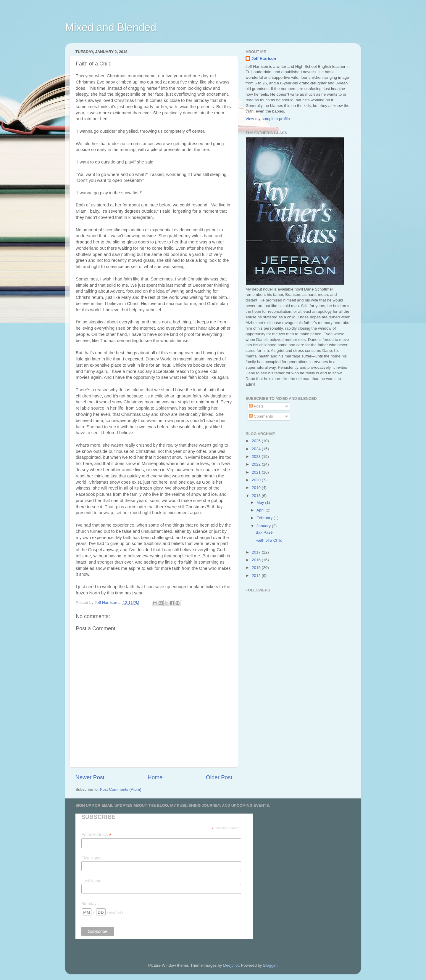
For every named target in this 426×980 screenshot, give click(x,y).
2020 (257, 480)
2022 (257, 464)
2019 (257, 488)
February (265, 518)
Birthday (89, 904)
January (264, 526)
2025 (257, 441)
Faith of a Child (269, 540)
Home (155, 777)
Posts (256, 406)
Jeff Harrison (264, 58)
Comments (261, 416)
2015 (257, 568)
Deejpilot (231, 965)
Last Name (91, 881)
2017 (257, 552)
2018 (257, 496)
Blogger (270, 965)
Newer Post (90, 777)
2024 (257, 449)
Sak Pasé (264, 532)
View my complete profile (268, 119)
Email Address (96, 835)
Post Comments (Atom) (121, 789)
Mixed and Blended (111, 27)
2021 (257, 472)
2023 (257, 457)
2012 (257, 576)
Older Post (219, 777)
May (261, 502)
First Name (91, 858)
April (261, 510)
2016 (257, 560)
